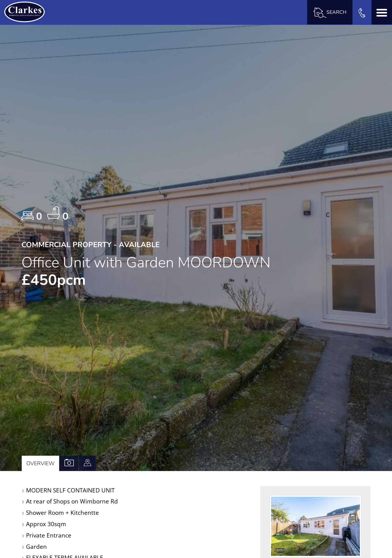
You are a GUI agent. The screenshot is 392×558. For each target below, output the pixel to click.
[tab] (87, 463)
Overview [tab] (40, 463)
